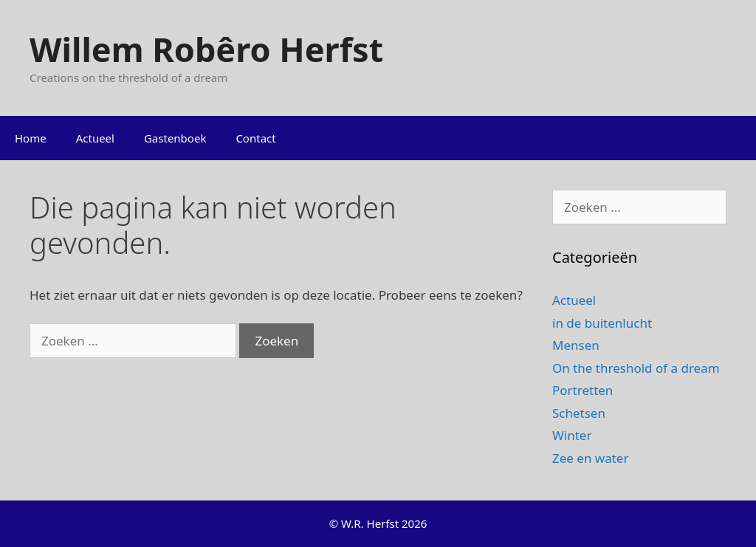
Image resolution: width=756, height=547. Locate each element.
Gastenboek (175, 138)
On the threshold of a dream (636, 368)
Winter (572, 435)
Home (31, 138)
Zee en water (590, 458)
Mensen (576, 345)
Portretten (583, 390)
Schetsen (579, 413)
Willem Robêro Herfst (206, 49)
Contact (255, 138)
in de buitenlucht (602, 323)
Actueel (95, 138)
